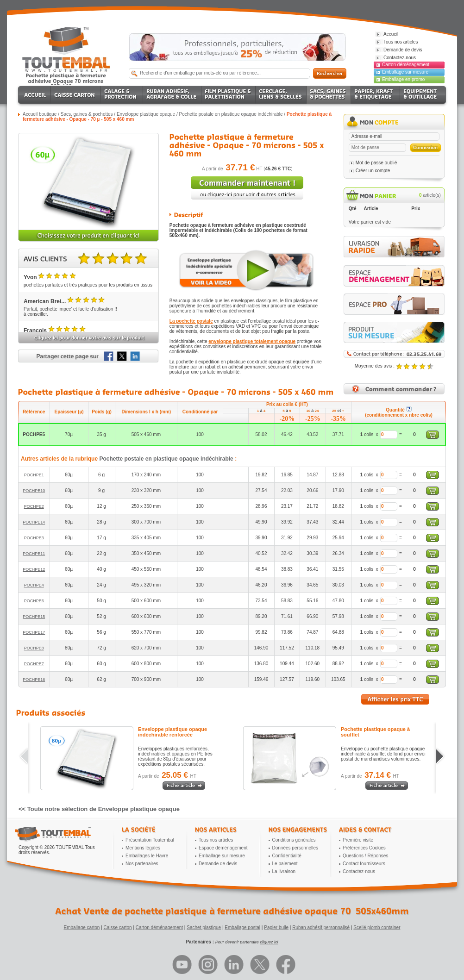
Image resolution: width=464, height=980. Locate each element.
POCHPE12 (34, 569)
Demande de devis (218, 864)
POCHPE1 (34, 475)
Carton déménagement (406, 65)
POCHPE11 (34, 554)
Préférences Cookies (364, 848)
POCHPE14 (34, 522)
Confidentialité (287, 856)
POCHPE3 (34, 538)
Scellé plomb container (377, 927)
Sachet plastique (204, 927)
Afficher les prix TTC (395, 699)
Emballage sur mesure (405, 72)
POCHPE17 (34, 632)
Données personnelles (295, 848)
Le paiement (285, 864)
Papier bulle (276, 927)
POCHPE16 (34, 680)
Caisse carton (117, 927)
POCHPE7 (34, 664)
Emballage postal (242, 927)
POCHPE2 (34, 506)
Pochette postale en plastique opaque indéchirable (231, 114)
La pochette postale (191, 321)
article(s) (430, 195)
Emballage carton (82, 927)
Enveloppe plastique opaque (146, 114)
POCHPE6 (34, 601)
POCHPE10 (34, 491)
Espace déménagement (223, 848)
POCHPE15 (34, 617)
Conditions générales (294, 840)
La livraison (284, 871)
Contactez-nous (359, 871)
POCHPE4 (34, 585)
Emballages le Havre (147, 856)
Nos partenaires (142, 864)
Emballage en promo (403, 79)
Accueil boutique (40, 114)
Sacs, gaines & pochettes (87, 114)
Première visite (358, 840)
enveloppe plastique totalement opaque (252, 341)
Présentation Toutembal (150, 840)
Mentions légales (143, 848)
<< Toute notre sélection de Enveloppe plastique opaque (99, 809)
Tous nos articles (216, 840)
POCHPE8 (34, 648)
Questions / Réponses (365, 856)
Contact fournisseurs (364, 864)
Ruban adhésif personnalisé (321, 927)
